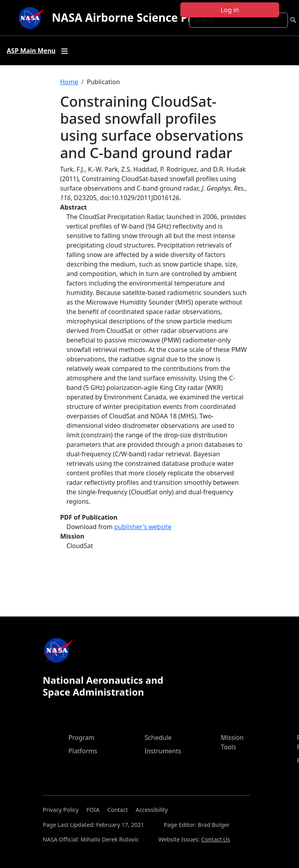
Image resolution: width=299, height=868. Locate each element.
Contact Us (216, 839)
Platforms (83, 751)
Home (69, 82)
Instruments (163, 751)
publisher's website (143, 527)
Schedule (158, 738)
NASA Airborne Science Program (140, 17)
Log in (230, 10)
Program (81, 738)
